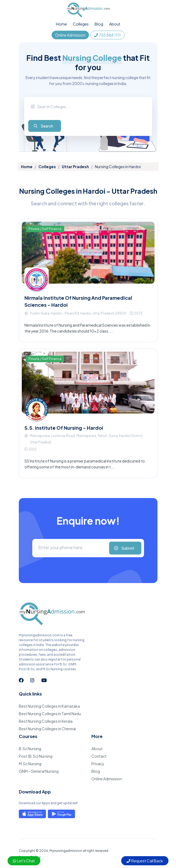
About (115, 24)
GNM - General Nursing (39, 771)
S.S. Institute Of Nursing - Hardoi (64, 428)
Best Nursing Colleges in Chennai (47, 729)
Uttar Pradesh (75, 167)
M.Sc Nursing (30, 764)
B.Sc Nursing (30, 749)
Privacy (98, 764)
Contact (99, 756)
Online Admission (70, 35)
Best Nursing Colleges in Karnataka (49, 706)
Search (47, 126)
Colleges (81, 24)
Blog (99, 24)
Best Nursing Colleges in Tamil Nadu (50, 714)
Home (61, 24)
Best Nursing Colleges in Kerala (46, 721)
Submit (128, 548)
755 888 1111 (108, 35)
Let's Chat (24, 861)
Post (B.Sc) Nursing (36, 756)
